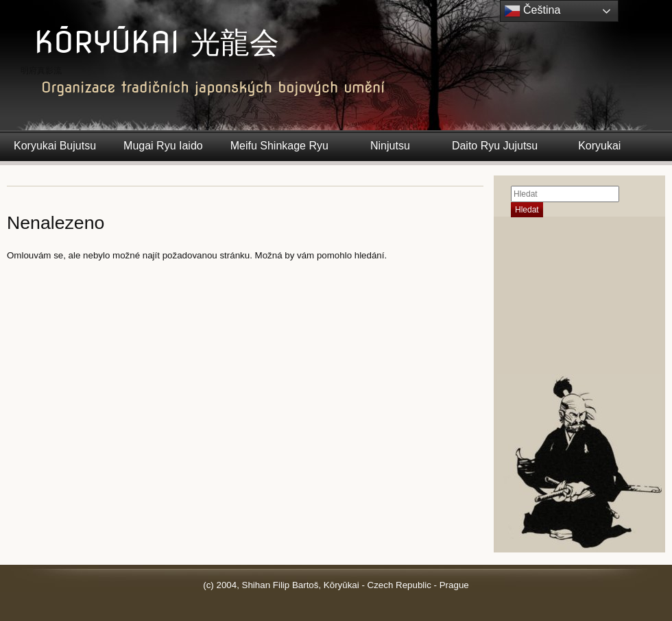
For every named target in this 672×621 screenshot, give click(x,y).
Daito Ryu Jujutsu (495, 146)
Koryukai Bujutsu (55, 146)
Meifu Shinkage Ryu (279, 146)
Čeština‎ (532, 11)
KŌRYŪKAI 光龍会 (157, 42)
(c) (208, 585)
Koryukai (599, 146)
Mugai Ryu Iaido (163, 146)
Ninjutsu (390, 146)
